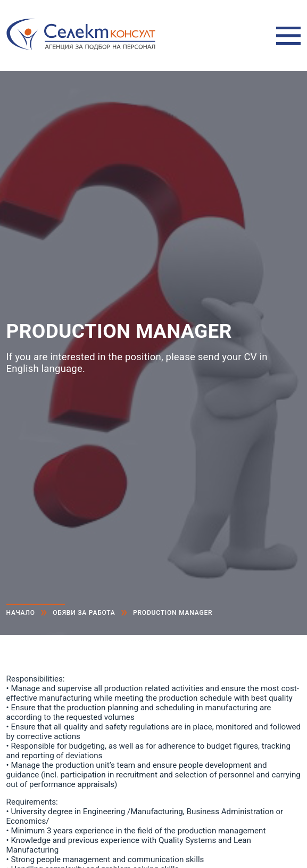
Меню (288, 36)
